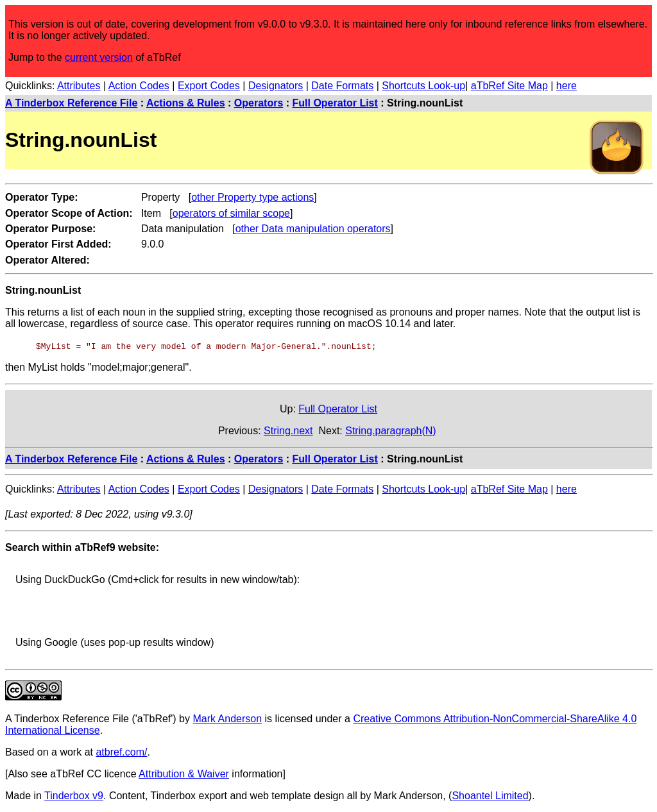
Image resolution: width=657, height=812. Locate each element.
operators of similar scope (231, 213)
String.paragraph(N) (390, 431)
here (567, 86)
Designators (276, 86)
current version (99, 57)
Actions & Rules (186, 103)
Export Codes (209, 86)
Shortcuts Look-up (423, 86)
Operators (259, 103)
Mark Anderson (227, 719)
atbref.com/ (121, 752)
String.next (288, 431)
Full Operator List (335, 103)
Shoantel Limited (490, 796)
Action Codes (139, 86)
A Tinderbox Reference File (71, 103)
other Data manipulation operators (313, 229)
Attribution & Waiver (184, 774)
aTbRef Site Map (509, 86)
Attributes (79, 86)
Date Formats (342, 86)
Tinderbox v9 (74, 796)
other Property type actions (252, 197)
